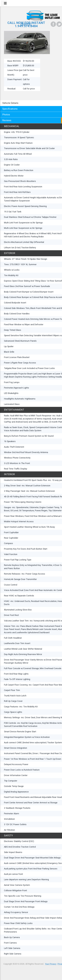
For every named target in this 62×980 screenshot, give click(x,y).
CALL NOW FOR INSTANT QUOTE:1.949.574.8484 (26, 24)
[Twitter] (59, 24)
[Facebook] (53, 24)
